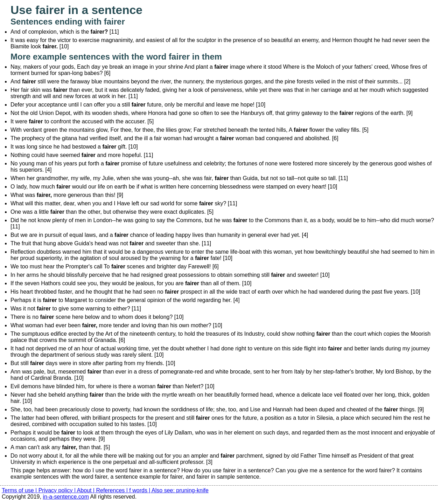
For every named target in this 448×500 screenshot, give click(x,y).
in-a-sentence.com (66, 497)
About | (87, 490)
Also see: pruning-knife (180, 490)
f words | (140, 490)
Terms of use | (20, 490)
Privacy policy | (58, 490)
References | (113, 490)
